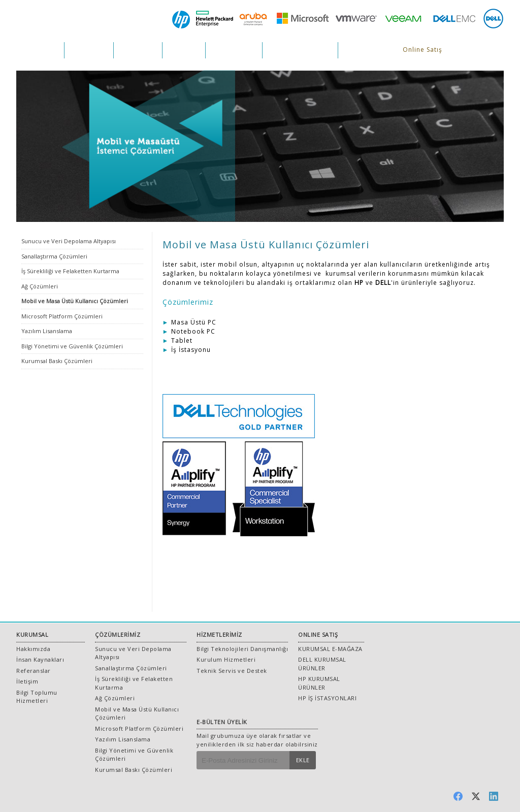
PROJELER (184, 50)
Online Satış (422, 50)
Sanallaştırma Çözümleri (54, 256)
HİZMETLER (138, 50)
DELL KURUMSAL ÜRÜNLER (322, 664)
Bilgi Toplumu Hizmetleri (37, 697)
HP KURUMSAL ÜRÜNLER (319, 683)
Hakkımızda (33, 649)
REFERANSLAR (234, 50)
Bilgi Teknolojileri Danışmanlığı (242, 649)
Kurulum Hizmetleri (226, 659)
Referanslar (34, 671)
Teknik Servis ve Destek (232, 671)
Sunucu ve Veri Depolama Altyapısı (69, 241)
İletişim (27, 681)
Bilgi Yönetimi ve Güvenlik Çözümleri (72, 346)
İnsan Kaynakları (40, 659)
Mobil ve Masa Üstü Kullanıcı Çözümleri (75, 301)
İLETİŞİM (358, 50)
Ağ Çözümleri (40, 286)
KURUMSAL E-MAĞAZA (330, 649)
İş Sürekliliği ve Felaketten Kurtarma (70, 271)
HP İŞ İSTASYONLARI (327, 698)
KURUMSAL (40, 50)
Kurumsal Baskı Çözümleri (57, 361)
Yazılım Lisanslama (47, 331)
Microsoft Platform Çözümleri (62, 316)
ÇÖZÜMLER (89, 50)
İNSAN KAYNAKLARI (300, 50)
